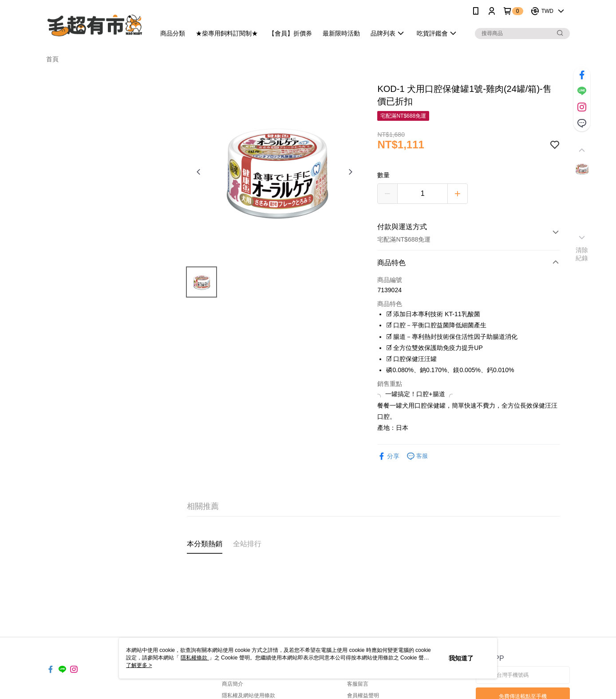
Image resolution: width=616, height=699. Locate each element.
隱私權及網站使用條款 (249, 695)
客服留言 (358, 684)
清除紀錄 (582, 254)
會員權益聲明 (363, 695)
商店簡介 (233, 684)
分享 (388, 456)
